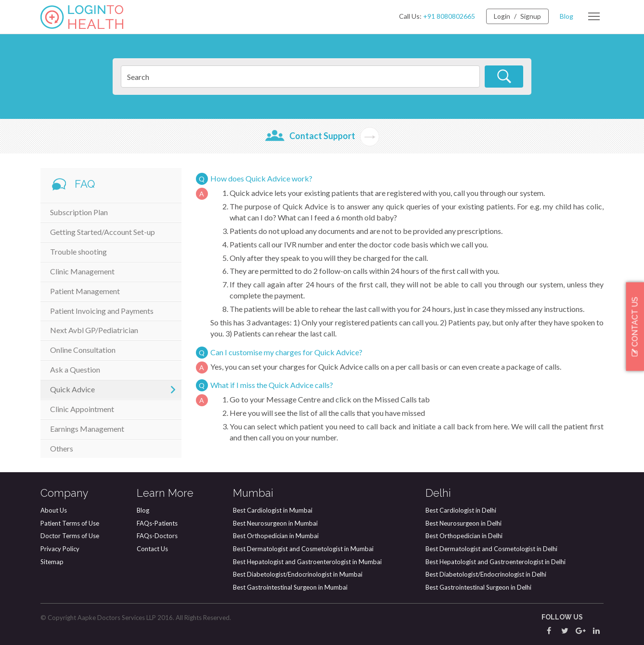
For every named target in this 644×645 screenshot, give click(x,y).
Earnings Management (87, 429)
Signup (531, 16)
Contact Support (322, 136)
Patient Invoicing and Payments (102, 311)
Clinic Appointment (82, 409)
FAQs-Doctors (157, 536)
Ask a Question (75, 369)
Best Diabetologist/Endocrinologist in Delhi (486, 574)
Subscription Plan (79, 212)
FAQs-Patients (157, 523)
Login (502, 16)
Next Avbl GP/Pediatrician (94, 330)
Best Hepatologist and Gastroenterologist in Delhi (496, 562)
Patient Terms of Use (70, 523)
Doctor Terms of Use (70, 536)
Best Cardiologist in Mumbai (273, 510)
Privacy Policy (60, 549)
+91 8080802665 (449, 16)
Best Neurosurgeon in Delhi (464, 523)
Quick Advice (72, 389)
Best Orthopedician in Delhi (464, 536)
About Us (54, 510)
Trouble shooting (78, 252)
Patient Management (85, 291)
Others (62, 448)
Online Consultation (83, 350)
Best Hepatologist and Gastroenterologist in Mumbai (307, 562)
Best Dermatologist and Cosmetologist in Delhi (491, 549)
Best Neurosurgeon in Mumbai (275, 523)
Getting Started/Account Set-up (103, 232)
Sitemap (52, 562)
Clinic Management (82, 271)
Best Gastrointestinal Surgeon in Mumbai (290, 587)
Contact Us (152, 549)
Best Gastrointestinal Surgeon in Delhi (478, 587)
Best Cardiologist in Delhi (461, 510)
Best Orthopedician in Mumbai (276, 536)
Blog (567, 16)
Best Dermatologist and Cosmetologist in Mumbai (303, 549)
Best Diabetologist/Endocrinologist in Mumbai (298, 574)
